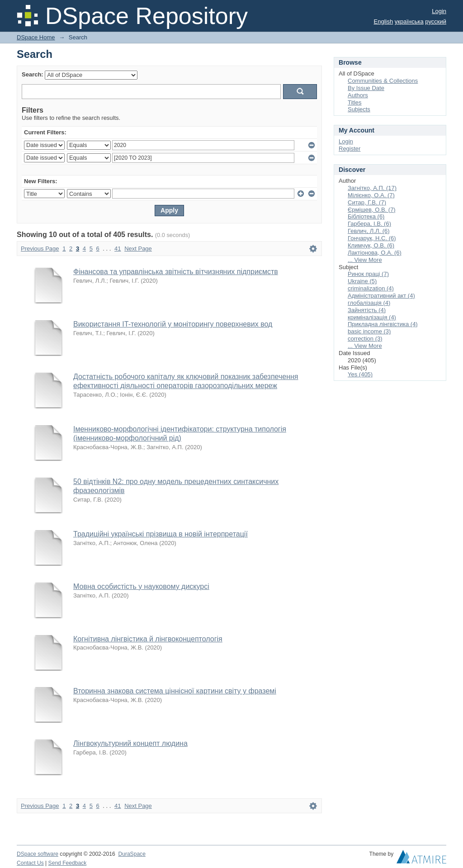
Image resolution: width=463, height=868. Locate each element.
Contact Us (30, 863)
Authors (358, 95)
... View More (365, 260)
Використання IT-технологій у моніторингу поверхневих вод (173, 324)
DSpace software (38, 854)
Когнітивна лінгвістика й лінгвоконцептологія (148, 639)
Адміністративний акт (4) (381, 296)
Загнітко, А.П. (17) (372, 188)
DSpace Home (36, 37)
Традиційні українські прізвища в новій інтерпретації (161, 534)
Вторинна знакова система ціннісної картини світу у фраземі (175, 691)
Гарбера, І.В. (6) (369, 224)
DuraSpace (132, 854)
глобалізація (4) (369, 303)
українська (409, 21)
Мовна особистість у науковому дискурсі (141, 586)
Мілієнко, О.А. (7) (371, 195)
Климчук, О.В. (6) (371, 245)
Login (439, 11)
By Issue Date (366, 88)
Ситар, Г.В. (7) (367, 202)
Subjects (359, 109)
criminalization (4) (371, 288)
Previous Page (40, 249)
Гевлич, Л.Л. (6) (369, 231)
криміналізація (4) (372, 317)
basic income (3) (369, 331)
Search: (33, 74)
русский (436, 21)
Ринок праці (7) (368, 274)
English (384, 21)
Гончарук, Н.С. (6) (372, 238)
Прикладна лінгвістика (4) (383, 324)
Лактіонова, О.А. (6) (375, 253)
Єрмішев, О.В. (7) (372, 210)
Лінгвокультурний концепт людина (130, 743)
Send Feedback (68, 863)
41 (118, 249)
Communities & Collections (383, 81)
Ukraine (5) (362, 281)
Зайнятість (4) (367, 310)
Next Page (138, 249)
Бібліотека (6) (366, 216)
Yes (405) (360, 374)
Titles (355, 102)
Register (350, 149)
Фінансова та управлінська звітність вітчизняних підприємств (176, 272)
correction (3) (365, 339)
